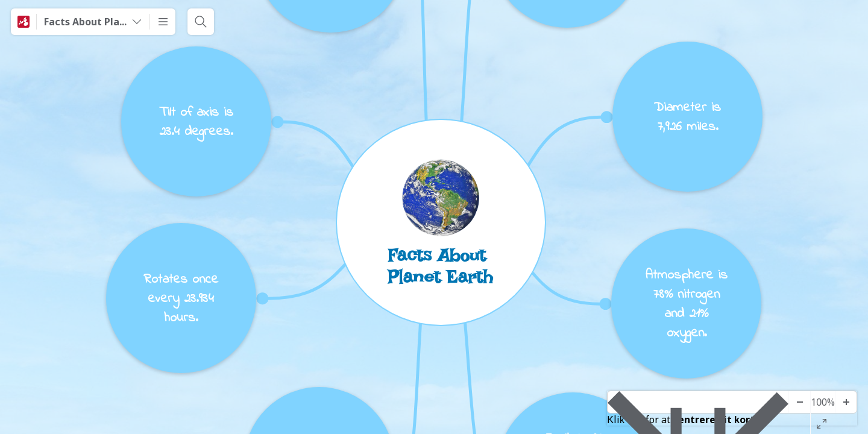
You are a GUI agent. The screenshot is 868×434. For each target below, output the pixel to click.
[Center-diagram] (698, 402)
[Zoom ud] (799, 402)
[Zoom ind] (846, 402)
